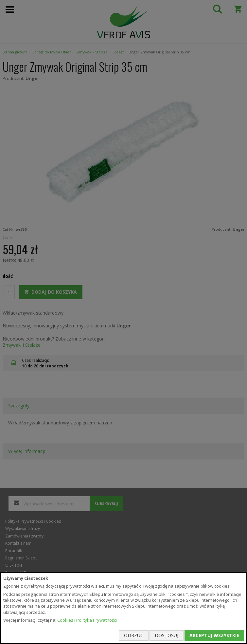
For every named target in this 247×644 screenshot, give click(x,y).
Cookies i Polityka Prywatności (87, 620)
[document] (123, 608)
